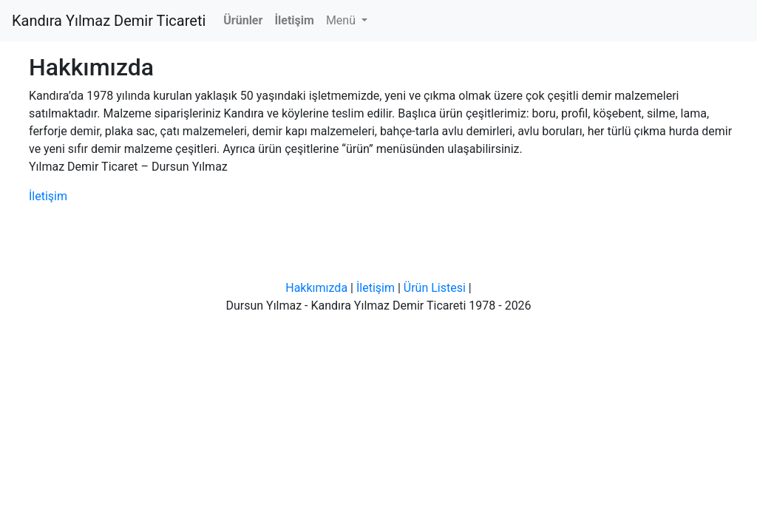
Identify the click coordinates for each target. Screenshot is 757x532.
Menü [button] (342, 20)
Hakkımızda (316, 288)
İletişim (48, 196)
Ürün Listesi (435, 288)
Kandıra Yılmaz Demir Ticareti (109, 21)
